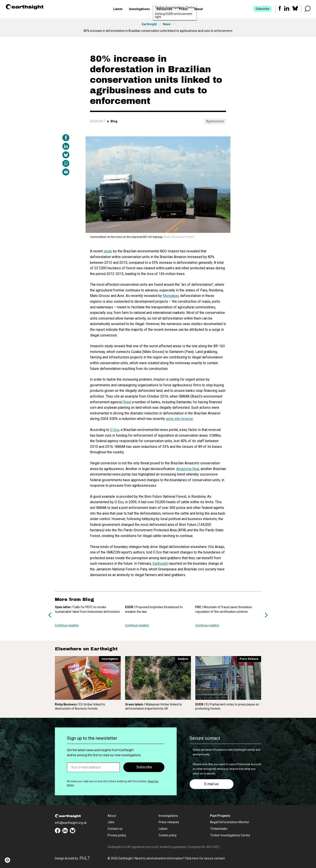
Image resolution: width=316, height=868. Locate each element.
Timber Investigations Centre (230, 835)
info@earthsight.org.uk (71, 823)
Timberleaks (219, 829)
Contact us (115, 829)
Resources (164, 9)
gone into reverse (179, 419)
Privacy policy (117, 835)
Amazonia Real (188, 469)
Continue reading (67, 625)
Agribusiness (215, 121)
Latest (118, 9)
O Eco (115, 430)
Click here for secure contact (205, 858)
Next (266, 615)
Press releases (169, 822)
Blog (114, 121)
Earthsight (160, 563)
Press (183, 9)
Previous (50, 615)
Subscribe (262, 9)
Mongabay (171, 296)
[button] (9, 860)
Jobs (111, 822)
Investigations (139, 9)
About (198, 9)
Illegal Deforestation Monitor (230, 822)
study (108, 251)
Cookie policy (168, 835)
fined (127, 402)
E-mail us (211, 784)
